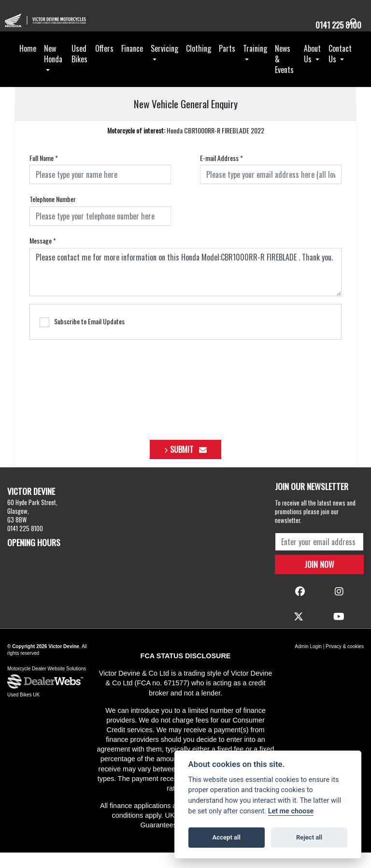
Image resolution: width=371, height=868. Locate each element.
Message (43, 256)
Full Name (44, 174)
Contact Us (340, 69)
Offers (104, 64)
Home (28, 64)
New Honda (53, 69)
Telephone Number (53, 215)
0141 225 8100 (334, 24)
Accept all (227, 837)
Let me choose (291, 811)
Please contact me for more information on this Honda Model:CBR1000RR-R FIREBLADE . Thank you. (185, 288)
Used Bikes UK (23, 710)
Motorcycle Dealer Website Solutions (47, 684)
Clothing (199, 64)
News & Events (284, 75)
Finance (132, 64)
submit (188, 465)
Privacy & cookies (345, 662)
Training (255, 64)
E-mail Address (221, 174)
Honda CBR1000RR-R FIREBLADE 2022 (186, 146)
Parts (227, 64)
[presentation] (185, 401)
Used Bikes (79, 69)
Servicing (164, 64)
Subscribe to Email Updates (82, 337)
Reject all (309, 837)
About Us (312, 69)
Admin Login (308, 662)
